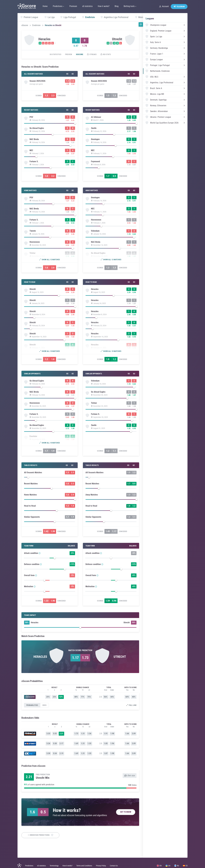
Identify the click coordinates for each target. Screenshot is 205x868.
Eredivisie (36, 25)
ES (185, 866)
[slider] (50, 124)
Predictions (29, 866)
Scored (39, 96)
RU (177, 866)
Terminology (54, 866)
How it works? (67, 866)
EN (159, 866)
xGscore (25, 25)
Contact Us (114, 866)
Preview (69, 54)
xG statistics (55, 54)
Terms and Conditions (84, 866)
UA (168, 866)
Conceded (62, 96)
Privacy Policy (101, 866)
